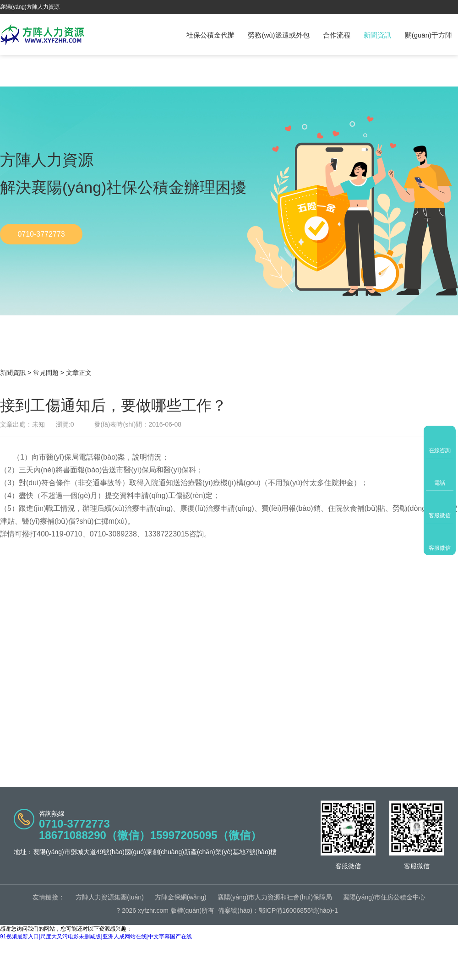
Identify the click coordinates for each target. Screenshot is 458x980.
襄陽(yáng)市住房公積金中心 (384, 897)
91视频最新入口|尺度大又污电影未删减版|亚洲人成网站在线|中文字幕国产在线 (96, 937)
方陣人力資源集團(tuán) (110, 897)
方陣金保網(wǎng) (181, 897)
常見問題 (46, 373)
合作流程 (337, 35)
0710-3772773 (41, 234)
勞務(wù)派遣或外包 (278, 35)
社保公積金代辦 (210, 35)
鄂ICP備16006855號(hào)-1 (298, 910)
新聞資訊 (377, 35)
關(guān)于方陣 (428, 35)
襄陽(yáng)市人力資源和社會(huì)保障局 (275, 897)
